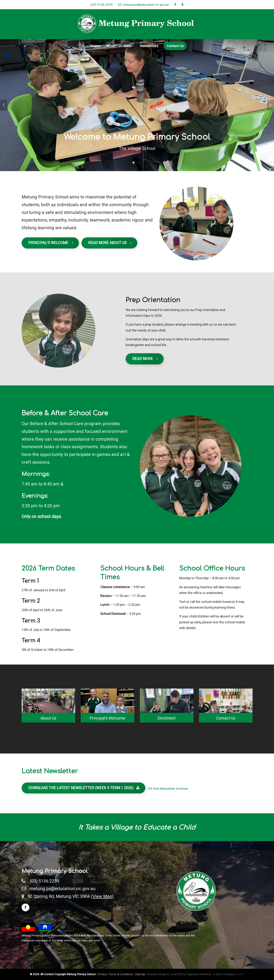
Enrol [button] (129, 46)
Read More (145, 359)
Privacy (102, 974)
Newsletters (149, 46)
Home (95, 46)
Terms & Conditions (121, 974)
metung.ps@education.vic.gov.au (143, 5)
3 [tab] (141, 163)
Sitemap (140, 974)
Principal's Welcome (51, 243)
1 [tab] (133, 163)
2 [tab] (137, 163)
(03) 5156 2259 (102, 5)
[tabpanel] (137, 105)
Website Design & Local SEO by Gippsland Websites (179, 974)
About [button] (112, 46)
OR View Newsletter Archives (168, 789)
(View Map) (102, 896)
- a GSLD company (228, 974)
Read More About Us (110, 243)
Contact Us (175, 46)
